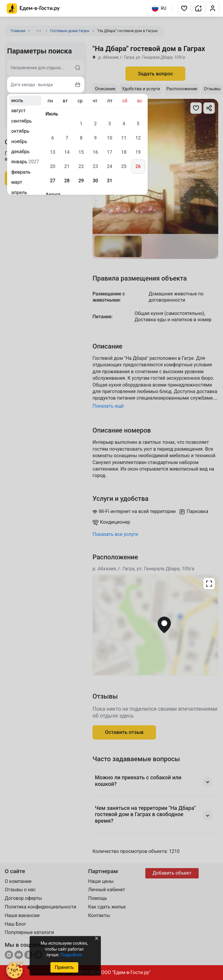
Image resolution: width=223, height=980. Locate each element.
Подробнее (71, 955)
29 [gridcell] (81, 181)
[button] (184, 8)
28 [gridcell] (67, 181)
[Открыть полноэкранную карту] (155, 625)
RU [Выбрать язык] (159, 8)
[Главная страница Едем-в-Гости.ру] (33, 8)
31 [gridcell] (109, 181)
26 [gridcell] (138, 166)
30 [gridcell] (95, 181)
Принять (64, 967)
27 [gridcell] (52, 181)
